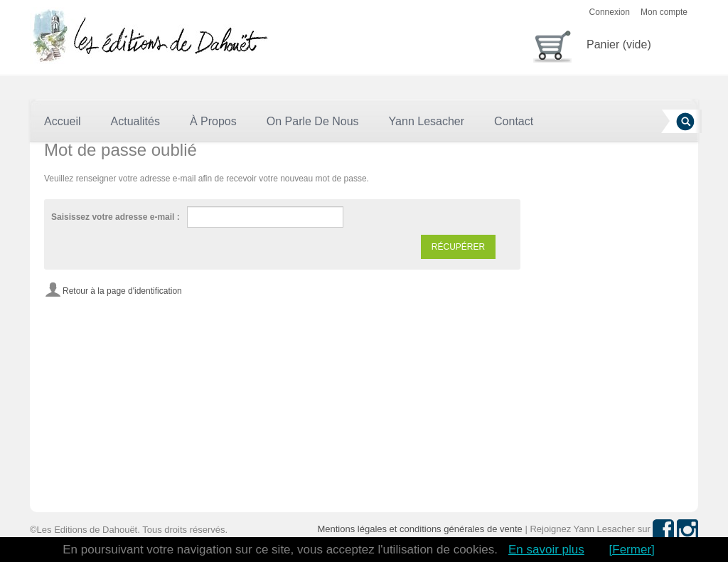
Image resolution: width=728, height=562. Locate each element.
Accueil (63, 121)
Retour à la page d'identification (122, 291)
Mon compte (664, 12)
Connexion (610, 12)
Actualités (135, 121)
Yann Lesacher (427, 121)
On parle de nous (313, 121)
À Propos (213, 121)
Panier (592, 43)
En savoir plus (546, 550)
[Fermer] (632, 550)
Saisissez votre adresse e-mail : (116, 217)
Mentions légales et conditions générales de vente (419, 529)
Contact (514, 121)
